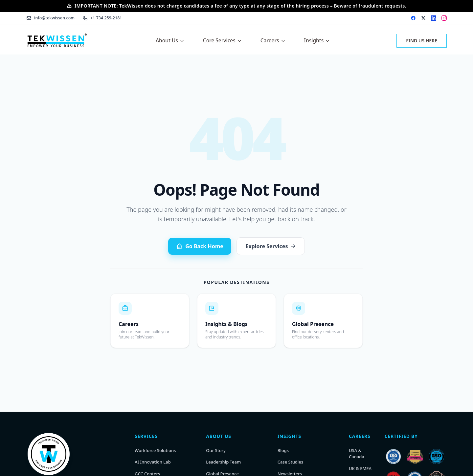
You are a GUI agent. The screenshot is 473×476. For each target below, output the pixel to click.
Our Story (216, 450)
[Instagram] (444, 18)
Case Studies (290, 462)
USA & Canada (357, 454)
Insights (317, 40)
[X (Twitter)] (423, 18)
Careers (273, 40)
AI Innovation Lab (153, 462)
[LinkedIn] (434, 18)
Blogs (283, 450)
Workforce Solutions (155, 450)
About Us (170, 40)
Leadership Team (223, 462)
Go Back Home (200, 246)
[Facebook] (413, 18)
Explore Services (271, 246)
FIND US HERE (422, 41)
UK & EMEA (360, 468)
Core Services (223, 40)
